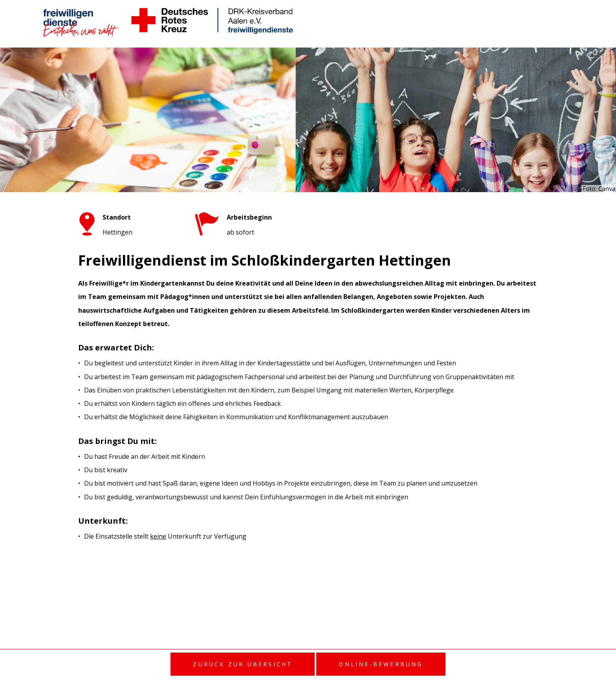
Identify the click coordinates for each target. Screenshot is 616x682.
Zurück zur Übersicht (243, 664)
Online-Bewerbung (381, 664)
